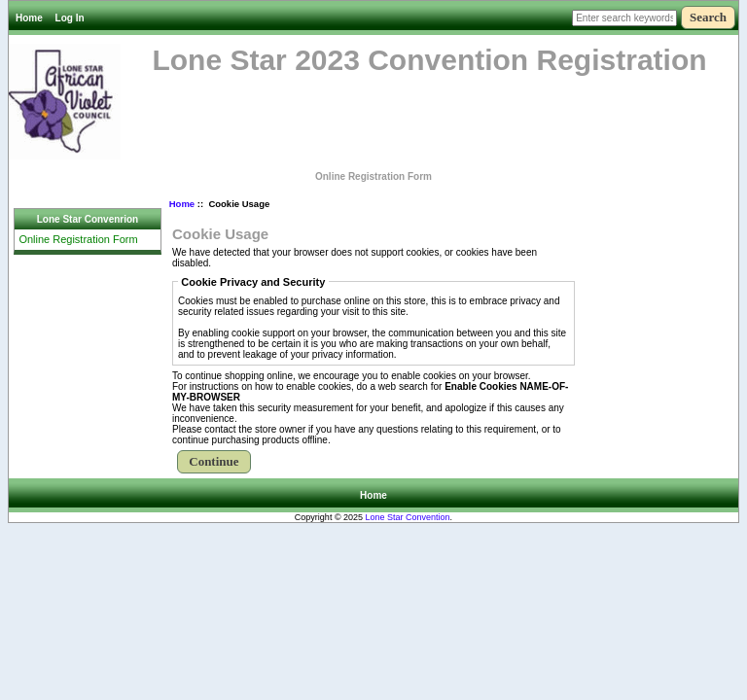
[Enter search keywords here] (624, 18)
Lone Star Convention (408, 517)
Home (29, 18)
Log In (70, 18)
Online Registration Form (373, 176)
